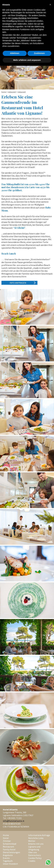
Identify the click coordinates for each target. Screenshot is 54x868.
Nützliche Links (36, 838)
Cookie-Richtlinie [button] (19, 18)
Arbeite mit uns (36, 844)
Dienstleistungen (11, 852)
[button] (50, 5)
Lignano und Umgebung (34, 848)
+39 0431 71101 (14, 818)
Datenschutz (35, 855)
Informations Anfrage (39, 835)
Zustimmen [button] (39, 53)
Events (6, 858)
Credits (32, 861)
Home (4, 92)
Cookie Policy (35, 858)
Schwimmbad (10, 844)
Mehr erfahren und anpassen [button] (27, 60)
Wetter (32, 841)
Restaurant (12, 92)
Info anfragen (18, 283)
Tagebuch (8, 861)
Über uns (33, 852)
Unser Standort (10, 864)
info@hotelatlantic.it (14, 821)
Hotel (6, 838)
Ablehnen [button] (15, 53)
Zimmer (7, 841)
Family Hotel (9, 849)
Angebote (8, 855)
